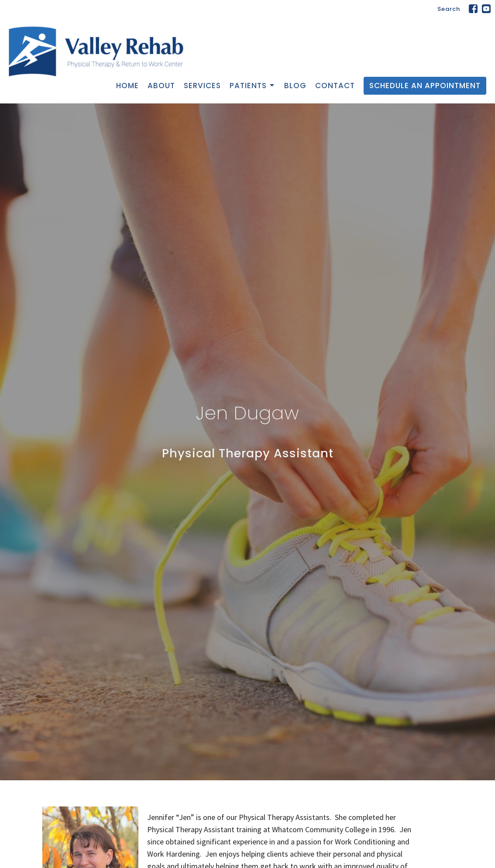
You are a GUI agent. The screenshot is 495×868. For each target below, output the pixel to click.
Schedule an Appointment (425, 86)
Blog (295, 86)
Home (127, 86)
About (161, 86)
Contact (335, 86)
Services (202, 86)
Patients (253, 86)
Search (449, 9)
